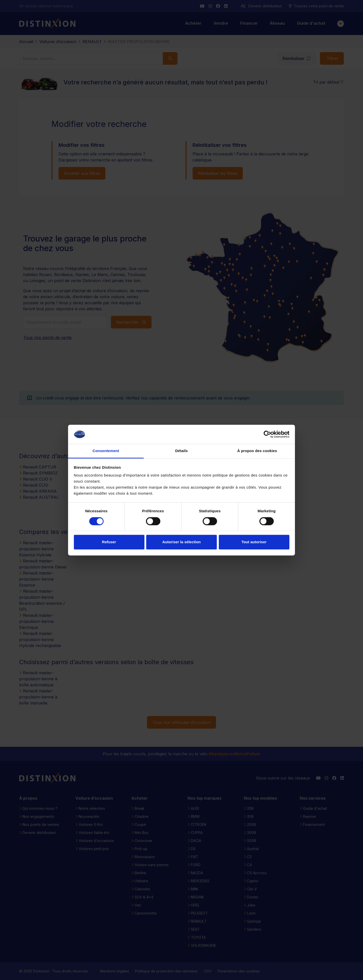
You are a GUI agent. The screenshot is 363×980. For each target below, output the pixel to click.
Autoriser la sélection (182, 542)
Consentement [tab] (106, 451)
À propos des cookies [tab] (257, 451)
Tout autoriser (254, 542)
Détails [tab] (181, 451)
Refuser (109, 542)
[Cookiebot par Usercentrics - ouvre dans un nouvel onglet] (267, 434)
